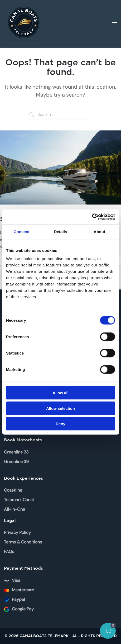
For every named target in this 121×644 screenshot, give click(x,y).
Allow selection (60, 408)
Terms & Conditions (23, 542)
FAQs (9, 552)
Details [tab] (61, 231)
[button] (114, 22)
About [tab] (99, 231)
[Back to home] (24, 22)
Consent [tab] (21, 231)
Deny (60, 424)
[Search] (61, 115)
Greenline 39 (16, 462)
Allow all (60, 393)
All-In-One (14, 509)
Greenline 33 (16, 452)
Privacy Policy (17, 532)
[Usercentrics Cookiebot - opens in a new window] (92, 217)
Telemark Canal (19, 500)
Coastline (13, 490)
